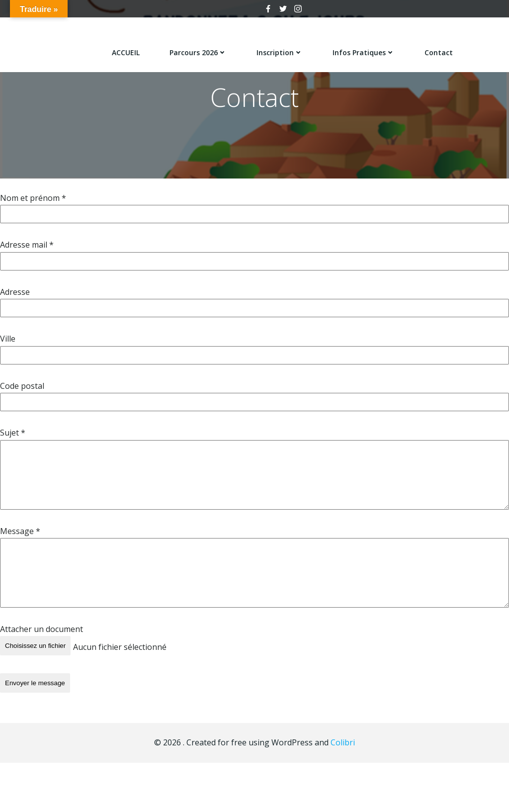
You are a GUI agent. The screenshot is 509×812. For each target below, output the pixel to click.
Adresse (15, 296)
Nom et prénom (33, 202)
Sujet (13, 437)
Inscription (281, 50)
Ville (8, 343)
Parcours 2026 (199, 50)
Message (20, 535)
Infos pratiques (365, 50)
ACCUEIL (127, 50)
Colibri (343, 741)
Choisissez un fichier (35, 650)
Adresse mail (27, 249)
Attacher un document (42, 633)
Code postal (22, 390)
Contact (440, 50)
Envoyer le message (35, 684)
